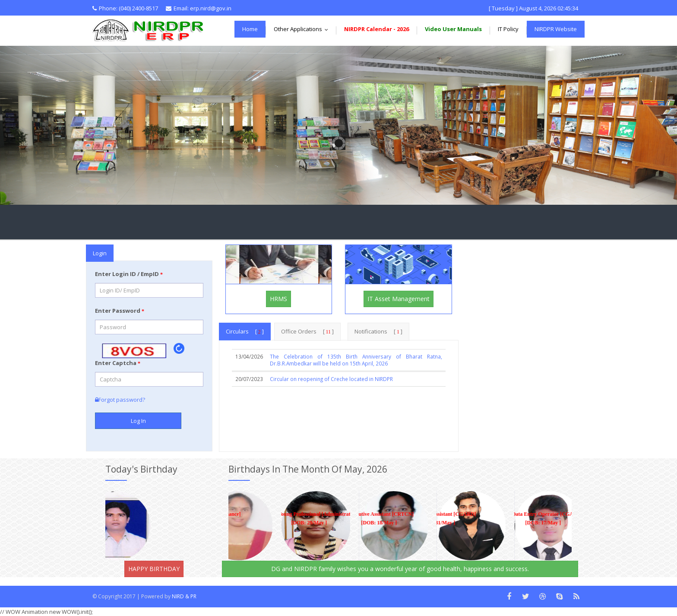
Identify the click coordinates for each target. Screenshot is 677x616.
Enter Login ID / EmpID (129, 274)
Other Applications (303, 29)
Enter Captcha (118, 363)
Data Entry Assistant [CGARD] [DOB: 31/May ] (432, 519)
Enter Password (120, 311)
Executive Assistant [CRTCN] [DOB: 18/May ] (373, 519)
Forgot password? (120, 400)
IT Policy (508, 29)
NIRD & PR (184, 596)
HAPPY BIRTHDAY (154, 569)
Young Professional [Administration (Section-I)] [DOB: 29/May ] (304, 519)
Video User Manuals (453, 29)
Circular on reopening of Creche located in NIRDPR (331, 379)
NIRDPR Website (556, 29)
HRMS (278, 299)
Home (250, 29)
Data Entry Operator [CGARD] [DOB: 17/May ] (538, 519)
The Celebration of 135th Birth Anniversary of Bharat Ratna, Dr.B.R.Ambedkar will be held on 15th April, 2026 (356, 360)
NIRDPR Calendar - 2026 (376, 29)
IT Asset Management (399, 299)
